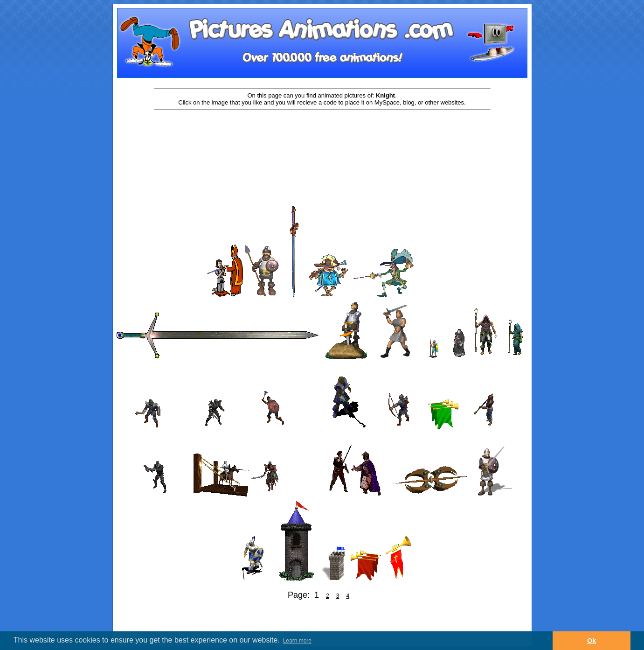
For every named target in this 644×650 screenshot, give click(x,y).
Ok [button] (592, 641)
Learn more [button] (297, 641)
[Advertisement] (322, 141)
